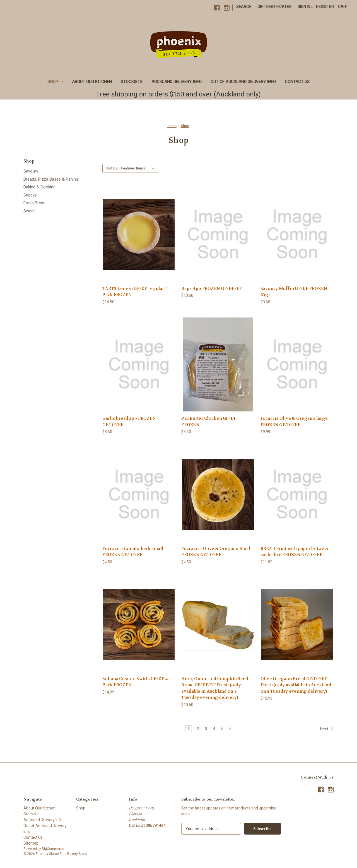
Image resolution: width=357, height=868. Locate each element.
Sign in (304, 7)
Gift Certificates (274, 7)
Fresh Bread (34, 203)
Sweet (29, 211)
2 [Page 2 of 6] (198, 729)
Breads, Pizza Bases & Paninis (51, 179)
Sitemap (31, 843)
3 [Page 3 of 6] (206, 729)
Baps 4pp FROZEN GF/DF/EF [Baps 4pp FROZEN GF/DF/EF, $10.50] (212, 288)
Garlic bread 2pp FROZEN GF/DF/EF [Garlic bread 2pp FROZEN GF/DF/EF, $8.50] (129, 422)
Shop (55, 82)
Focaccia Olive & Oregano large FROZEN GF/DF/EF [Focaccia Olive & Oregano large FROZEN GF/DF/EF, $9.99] (294, 422)
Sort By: (112, 168)
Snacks (30, 195)
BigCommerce (53, 849)
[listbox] (139, 168)
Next (327, 729)
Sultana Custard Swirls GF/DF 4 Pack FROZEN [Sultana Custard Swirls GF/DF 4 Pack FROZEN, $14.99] (135, 682)
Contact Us (297, 82)
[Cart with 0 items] (343, 7)
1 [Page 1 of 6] (189, 729)
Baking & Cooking (39, 187)
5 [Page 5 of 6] (222, 729)
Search (244, 7)
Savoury (31, 171)
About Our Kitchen (92, 82)
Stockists (132, 82)
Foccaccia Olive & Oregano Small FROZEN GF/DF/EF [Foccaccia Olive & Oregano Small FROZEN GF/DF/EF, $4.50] (216, 552)
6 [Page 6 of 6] (230, 729)
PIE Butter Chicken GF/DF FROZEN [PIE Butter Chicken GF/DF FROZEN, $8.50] (209, 422)
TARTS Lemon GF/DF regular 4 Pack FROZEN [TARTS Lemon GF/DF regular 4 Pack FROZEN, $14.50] (135, 292)
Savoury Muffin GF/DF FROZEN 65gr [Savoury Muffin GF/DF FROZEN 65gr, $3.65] (294, 292)
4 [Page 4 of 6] (214, 729)
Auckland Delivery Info (177, 82)
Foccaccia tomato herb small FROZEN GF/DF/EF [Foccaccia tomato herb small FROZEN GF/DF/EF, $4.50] (133, 552)
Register (325, 7)
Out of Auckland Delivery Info (243, 82)
